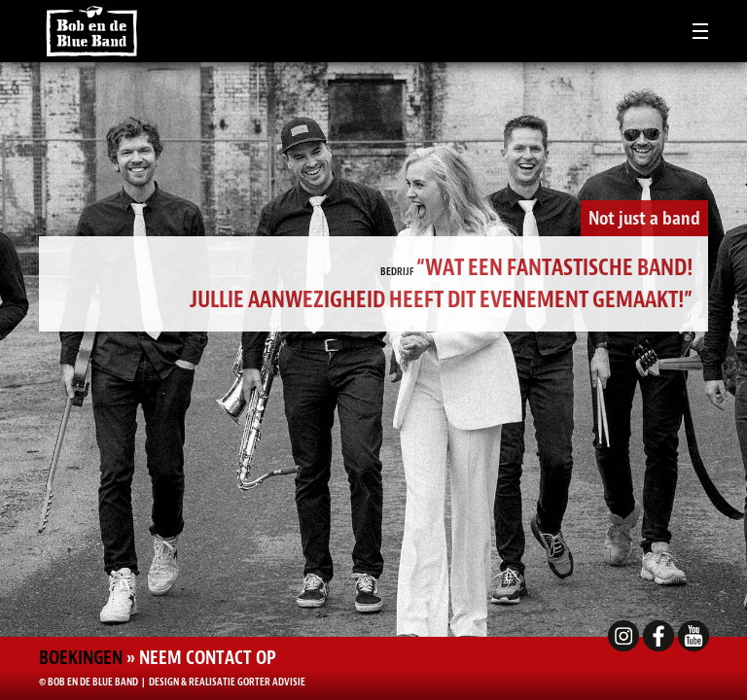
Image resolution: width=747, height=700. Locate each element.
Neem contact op (208, 658)
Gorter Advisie (271, 682)
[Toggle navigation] (700, 31)
